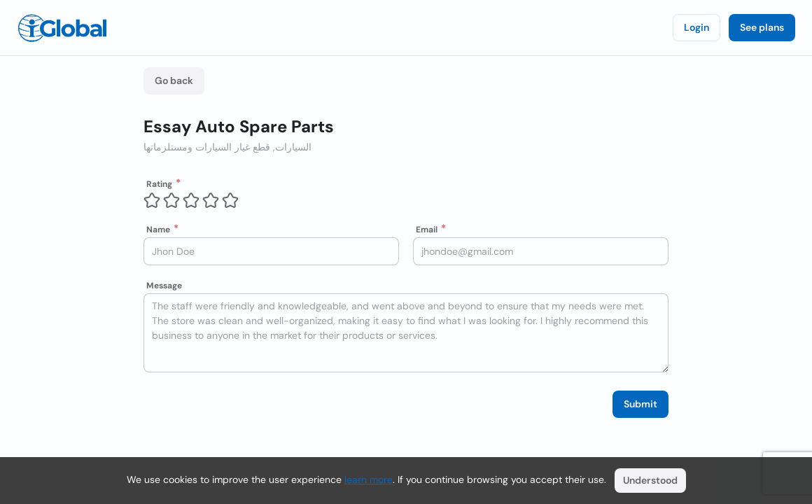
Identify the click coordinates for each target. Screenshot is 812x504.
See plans (762, 27)
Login (696, 27)
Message (164, 286)
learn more (369, 479)
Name (158, 230)
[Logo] (62, 28)
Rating (159, 184)
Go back (174, 80)
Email (427, 230)
